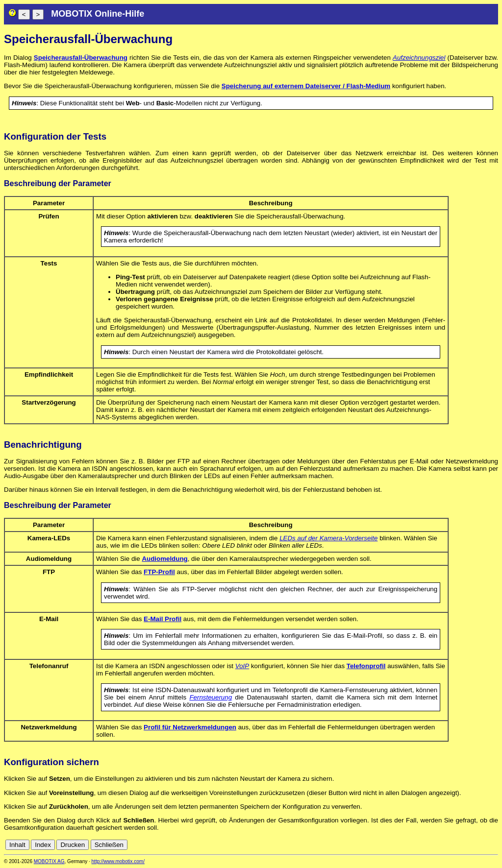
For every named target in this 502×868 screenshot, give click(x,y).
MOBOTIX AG (49, 861)
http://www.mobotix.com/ (118, 861)
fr (469, 845)
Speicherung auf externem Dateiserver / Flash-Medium (306, 86)
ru (494, 845)
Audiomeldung (164, 559)
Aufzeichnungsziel (419, 58)
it (477, 845)
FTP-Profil (159, 572)
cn (428, 845)
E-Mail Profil (163, 619)
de (439, 845)
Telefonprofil (366, 666)
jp (484, 845)
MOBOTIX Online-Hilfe (98, 14)
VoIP (242, 666)
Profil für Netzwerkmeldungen (190, 727)
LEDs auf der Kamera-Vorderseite (328, 538)
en (450, 845)
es (461, 845)
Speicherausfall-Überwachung (81, 58)
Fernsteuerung (211, 697)
